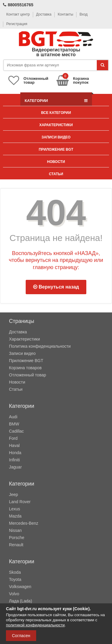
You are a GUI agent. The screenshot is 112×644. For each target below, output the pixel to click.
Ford (13, 438)
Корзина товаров (25, 368)
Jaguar (15, 467)
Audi (13, 417)
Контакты (65, 14)
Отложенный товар (27, 375)
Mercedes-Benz (24, 523)
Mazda (15, 516)
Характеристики (56, 125)
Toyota (15, 579)
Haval (14, 445)
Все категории (56, 113)
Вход (83, 14)
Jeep (13, 495)
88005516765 (18, 5)
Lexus (14, 509)
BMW (14, 424)
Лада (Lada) (20, 601)
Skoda (15, 572)
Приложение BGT (56, 149)
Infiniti (14, 460)
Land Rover (20, 502)
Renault (16, 545)
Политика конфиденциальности (40, 346)
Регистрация (17, 24)
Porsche (17, 538)
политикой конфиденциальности (35, 625)
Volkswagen (20, 587)
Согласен (21, 636)
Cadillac (16, 431)
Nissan (15, 530)
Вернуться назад (56, 287)
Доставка (44, 14)
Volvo (14, 594)
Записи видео (56, 137)
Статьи (56, 174)
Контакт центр (18, 14)
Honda (15, 453)
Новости (56, 162)
